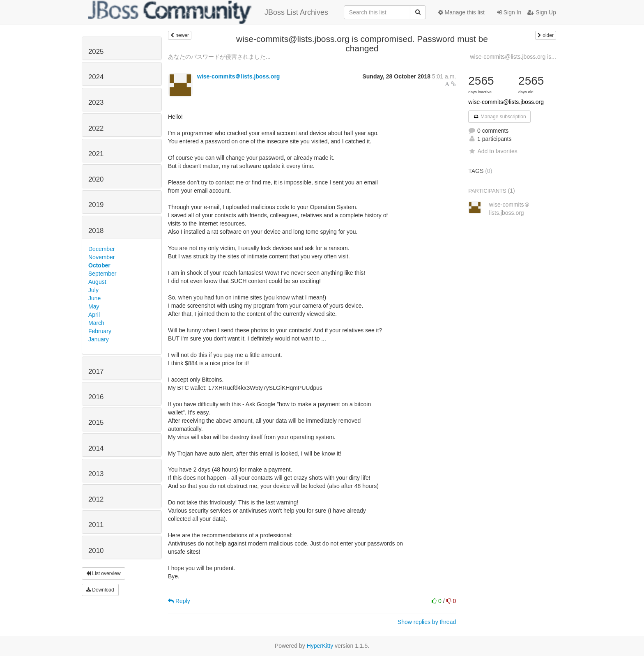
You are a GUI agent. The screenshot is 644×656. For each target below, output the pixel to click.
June (94, 298)
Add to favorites (493, 151)
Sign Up (542, 12)
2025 (96, 52)
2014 (96, 448)
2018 (96, 231)
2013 (96, 474)
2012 (96, 499)
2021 (96, 154)
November (102, 257)
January (99, 339)
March (96, 323)
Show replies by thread (427, 622)
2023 (96, 102)
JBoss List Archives (208, 12)
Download (100, 590)
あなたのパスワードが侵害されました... (219, 57)
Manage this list (461, 12)
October (99, 265)
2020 (96, 179)
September (102, 274)
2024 (96, 77)
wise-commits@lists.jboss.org (506, 102)
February (100, 331)
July (93, 290)
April (94, 315)
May (94, 306)
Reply (179, 601)
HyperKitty (320, 646)
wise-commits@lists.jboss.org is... (513, 57)
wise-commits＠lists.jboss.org (239, 76)
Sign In (509, 12)
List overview (103, 573)
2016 (96, 397)
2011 (96, 525)
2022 (96, 128)
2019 (96, 205)
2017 (96, 372)
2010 (96, 551)
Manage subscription (499, 117)
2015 (96, 422)
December (102, 249)
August (97, 282)
